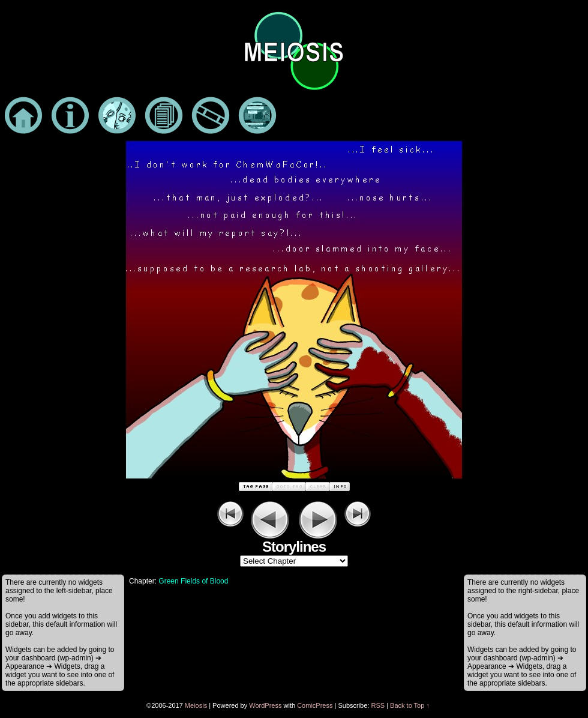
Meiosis (196, 705)
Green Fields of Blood (193, 581)
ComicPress (315, 705)
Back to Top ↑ (410, 705)
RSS (378, 705)
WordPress (265, 705)
